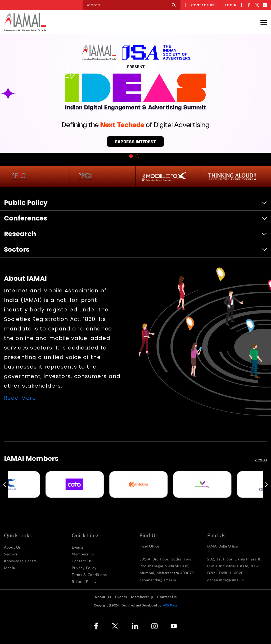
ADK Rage (170, 605)
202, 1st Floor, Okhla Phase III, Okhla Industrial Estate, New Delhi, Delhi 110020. (235, 566)
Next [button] (267, 485)
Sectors (11, 554)
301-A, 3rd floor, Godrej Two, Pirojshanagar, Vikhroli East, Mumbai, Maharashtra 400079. (167, 566)
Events (78, 548)
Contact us (203, 5)
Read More (20, 398)
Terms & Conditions (89, 575)
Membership (83, 554)
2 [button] (137, 156)
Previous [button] (4, 485)
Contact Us (82, 561)
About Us (12, 548)
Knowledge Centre (20, 561)
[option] (40, 484)
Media (10, 568)
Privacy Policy (84, 568)
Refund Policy (84, 582)
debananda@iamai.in (158, 580)
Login (231, 5)
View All (261, 460)
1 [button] (131, 156)
